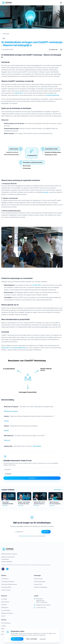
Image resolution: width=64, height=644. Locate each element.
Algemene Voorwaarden (8, 557)
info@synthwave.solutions (42, 605)
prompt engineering (53, 95)
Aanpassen (43, 639)
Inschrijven (46, 532)
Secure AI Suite (38, 579)
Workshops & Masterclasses (9, 584)
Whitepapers (5, 607)
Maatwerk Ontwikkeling (40, 587)
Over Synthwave (6, 623)
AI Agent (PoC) (38, 584)
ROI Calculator (5, 602)
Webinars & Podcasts (7, 613)
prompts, (46, 192)
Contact (3, 631)
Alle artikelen (58, 490)
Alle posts (5, 34)
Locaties (4, 626)
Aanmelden (32, 478)
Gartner (6, 421)
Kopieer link (53, 49)
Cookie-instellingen (7, 562)
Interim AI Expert (6, 590)
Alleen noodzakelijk (32, 639)
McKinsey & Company (11, 411)
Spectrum (7, 440)
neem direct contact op (26, 536)
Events (3, 616)
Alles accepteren (17, 639)
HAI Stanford (37, 446)
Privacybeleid (5, 559)
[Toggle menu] (61, 3)
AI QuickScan (5, 579)
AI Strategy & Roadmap (8, 582)
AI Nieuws (4, 605)
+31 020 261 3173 (40, 608)
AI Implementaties (6, 587)
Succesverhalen (6, 610)
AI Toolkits (4, 599)
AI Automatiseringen (40, 582)
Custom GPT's (19, 93)
